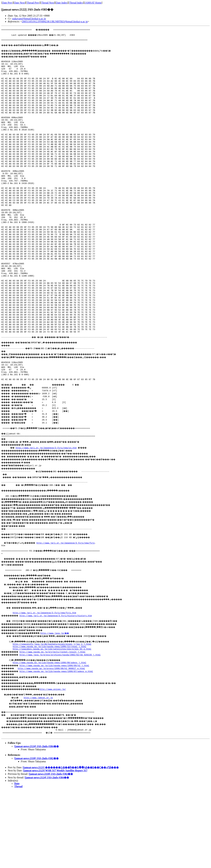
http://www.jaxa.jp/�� (63, 706)
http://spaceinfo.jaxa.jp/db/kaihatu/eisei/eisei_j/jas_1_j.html (52, 717)
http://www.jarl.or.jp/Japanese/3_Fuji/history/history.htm (59, 688)
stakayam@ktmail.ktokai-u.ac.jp (29, 19)
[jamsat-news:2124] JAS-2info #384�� (37, 824)
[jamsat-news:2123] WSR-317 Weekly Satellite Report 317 (55, 848)
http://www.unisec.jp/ (60, 765)
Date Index (62, 3)
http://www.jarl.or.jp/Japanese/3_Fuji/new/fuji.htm (44, 685)
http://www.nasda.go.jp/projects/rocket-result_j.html (56, 726)
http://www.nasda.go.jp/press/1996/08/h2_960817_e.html (54, 744)
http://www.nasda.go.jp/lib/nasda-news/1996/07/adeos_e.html (60, 747)
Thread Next (48, 3)
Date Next (20, 3)
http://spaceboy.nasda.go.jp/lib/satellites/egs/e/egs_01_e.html (52, 723)
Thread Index (76, 3)
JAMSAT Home (93, 3)
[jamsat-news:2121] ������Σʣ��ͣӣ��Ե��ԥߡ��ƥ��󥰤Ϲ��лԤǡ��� (71, 845)
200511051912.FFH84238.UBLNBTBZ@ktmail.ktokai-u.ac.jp (55, 22)
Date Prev (7, 3)
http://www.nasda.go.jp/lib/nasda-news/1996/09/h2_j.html (58, 741)
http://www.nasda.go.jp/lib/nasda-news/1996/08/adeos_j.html (49, 738)
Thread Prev (33, 3)
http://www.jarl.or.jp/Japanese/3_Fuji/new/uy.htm (47, 512)
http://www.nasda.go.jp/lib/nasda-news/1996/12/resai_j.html (49, 720)
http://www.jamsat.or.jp (39, 774)
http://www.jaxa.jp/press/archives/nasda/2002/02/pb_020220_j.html (63, 729)
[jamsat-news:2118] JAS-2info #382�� (36, 836)
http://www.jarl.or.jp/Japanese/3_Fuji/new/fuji (70, 610)
